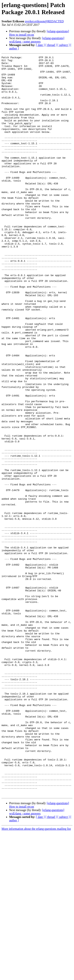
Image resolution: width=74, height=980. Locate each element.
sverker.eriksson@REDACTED (44, 21)
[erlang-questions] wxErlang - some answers (37, 40)
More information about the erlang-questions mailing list (36, 977)
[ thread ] (51, 45)
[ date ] (40, 45)
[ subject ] (64, 45)
